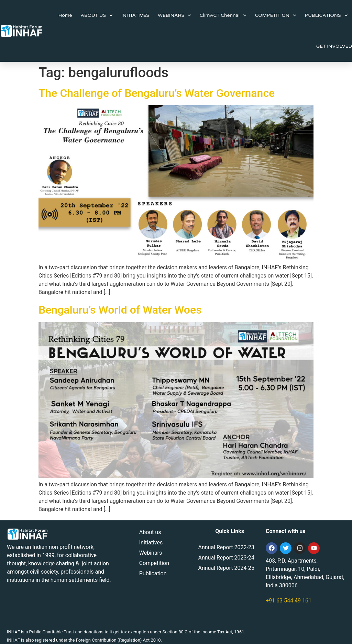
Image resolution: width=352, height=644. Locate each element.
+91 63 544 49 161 (289, 601)
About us (150, 532)
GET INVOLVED (334, 46)
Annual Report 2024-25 (226, 568)
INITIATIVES (135, 15)
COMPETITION (276, 15)
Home (65, 15)
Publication (153, 573)
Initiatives (151, 543)
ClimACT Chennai (223, 15)
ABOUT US (97, 15)
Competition (154, 563)
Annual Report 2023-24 (226, 558)
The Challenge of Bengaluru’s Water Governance (157, 93)
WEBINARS (174, 15)
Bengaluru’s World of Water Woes (120, 310)
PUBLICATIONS (326, 15)
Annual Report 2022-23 (226, 547)
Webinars (151, 553)
